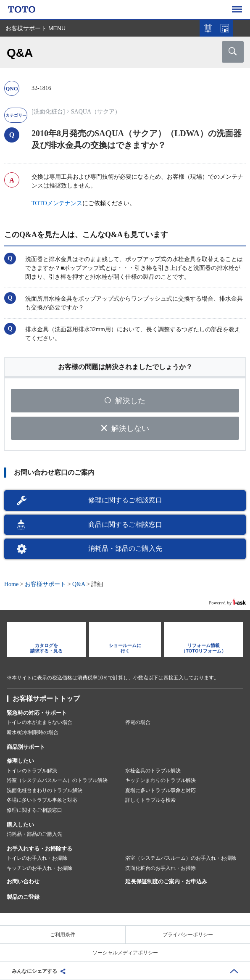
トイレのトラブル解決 (32, 771)
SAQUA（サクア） (96, 112)
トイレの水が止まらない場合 (39, 722)
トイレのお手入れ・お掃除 (37, 858)
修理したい (20, 761)
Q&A (79, 584)
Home (11, 584)
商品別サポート (26, 747)
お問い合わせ (23, 881)
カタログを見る (208, 28)
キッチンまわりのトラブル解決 (161, 780)
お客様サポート (45, 584)
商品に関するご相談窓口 (125, 524)
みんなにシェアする (34, 971)
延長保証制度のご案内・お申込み (166, 881)
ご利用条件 (63, 935)
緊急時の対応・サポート (37, 713)
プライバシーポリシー (188, 935)
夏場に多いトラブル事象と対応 (161, 790)
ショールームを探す (225, 28)
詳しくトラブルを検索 (150, 800)
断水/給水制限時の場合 (33, 732)
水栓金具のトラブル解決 (153, 771)
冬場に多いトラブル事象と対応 (42, 800)
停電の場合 (138, 722)
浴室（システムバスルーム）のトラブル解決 (57, 780)
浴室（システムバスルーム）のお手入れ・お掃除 (181, 858)
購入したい (20, 825)
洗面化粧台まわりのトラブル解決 (45, 790)
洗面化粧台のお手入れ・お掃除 (161, 868)
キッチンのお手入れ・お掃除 (39, 868)
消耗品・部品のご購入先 (125, 548)
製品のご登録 (23, 897)
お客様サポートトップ (46, 699)
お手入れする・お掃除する (39, 849)
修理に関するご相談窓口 (125, 500)
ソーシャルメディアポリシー (125, 953)
